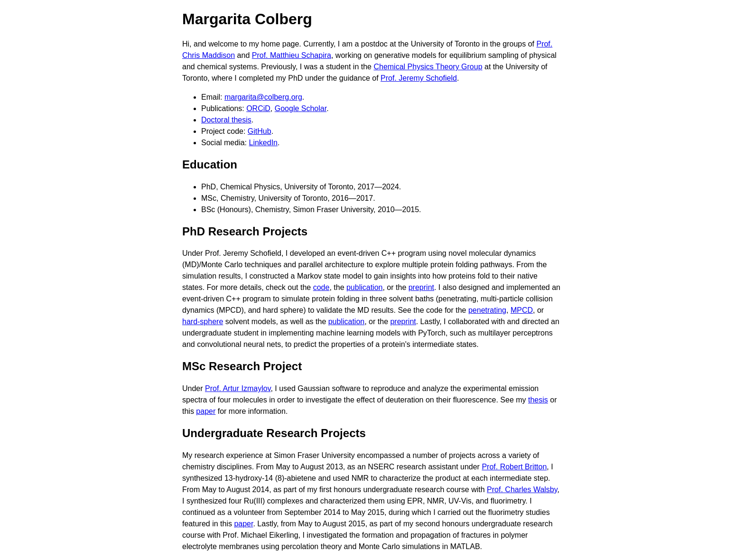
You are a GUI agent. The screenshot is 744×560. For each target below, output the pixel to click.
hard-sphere (203, 322)
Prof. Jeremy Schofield (419, 78)
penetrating (487, 310)
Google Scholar (301, 108)
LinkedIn (264, 143)
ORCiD (258, 108)
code (321, 287)
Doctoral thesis (226, 120)
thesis (538, 400)
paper (206, 411)
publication (365, 287)
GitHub (260, 131)
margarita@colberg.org (263, 97)
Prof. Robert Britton (514, 467)
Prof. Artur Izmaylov (238, 388)
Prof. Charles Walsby (522, 490)
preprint (421, 287)
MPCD (522, 310)
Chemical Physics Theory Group (428, 67)
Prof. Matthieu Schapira (292, 55)
